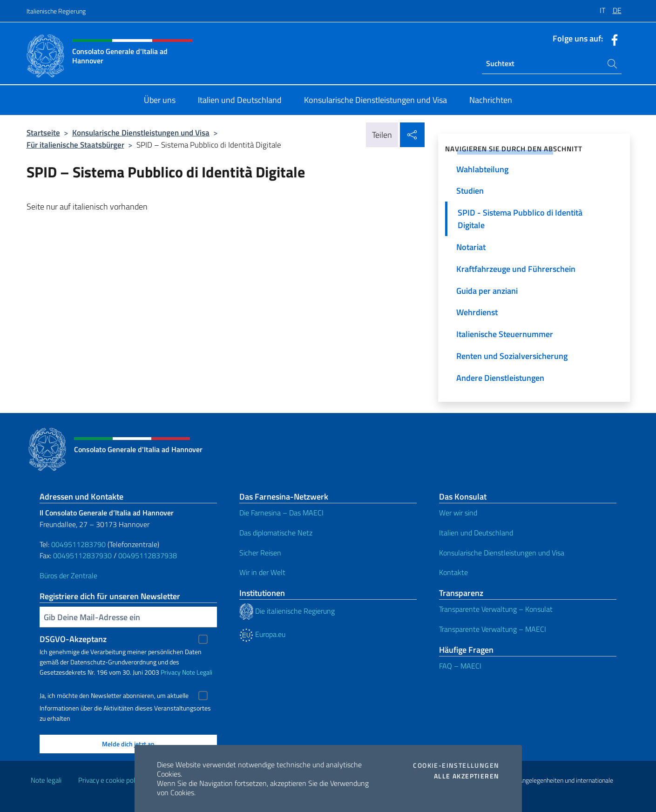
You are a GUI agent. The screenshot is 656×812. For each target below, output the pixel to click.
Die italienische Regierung (287, 611)
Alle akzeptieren (467, 776)
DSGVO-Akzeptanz (73, 639)
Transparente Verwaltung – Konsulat (496, 609)
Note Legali (197, 672)
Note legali (46, 780)
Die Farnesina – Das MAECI (281, 513)
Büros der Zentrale (68, 575)
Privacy (171, 672)
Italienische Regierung (56, 11)
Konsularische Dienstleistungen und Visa (141, 132)
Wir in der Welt (262, 572)
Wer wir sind (458, 513)
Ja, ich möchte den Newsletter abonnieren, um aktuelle (114, 696)
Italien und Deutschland (476, 533)
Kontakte (453, 572)
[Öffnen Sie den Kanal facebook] (612, 39)
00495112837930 (82, 555)
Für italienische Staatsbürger (75, 145)
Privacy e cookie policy (111, 780)
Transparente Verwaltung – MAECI (493, 629)
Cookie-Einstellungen (456, 765)
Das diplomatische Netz (276, 533)
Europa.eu (262, 634)
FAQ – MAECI (460, 666)
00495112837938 (148, 555)
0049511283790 (78, 544)
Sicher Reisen (260, 553)
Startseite (43, 132)
